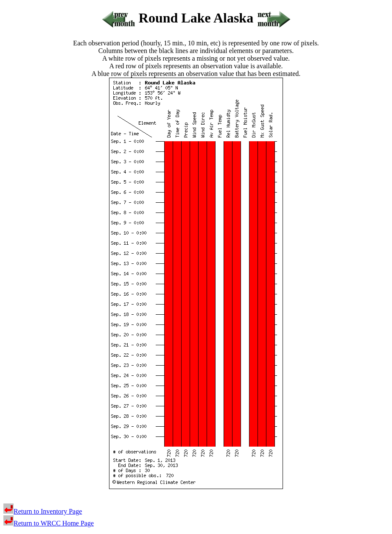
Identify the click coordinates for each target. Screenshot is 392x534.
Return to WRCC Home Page (49, 523)
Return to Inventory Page (43, 511)
